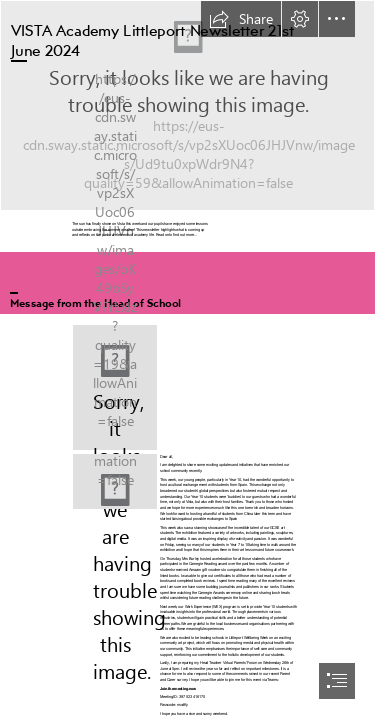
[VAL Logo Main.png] (115, 481)
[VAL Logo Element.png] (187, 105)
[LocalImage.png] (115, 387)
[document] (187, 360)
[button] (241, 19)
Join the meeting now (178, 688)
